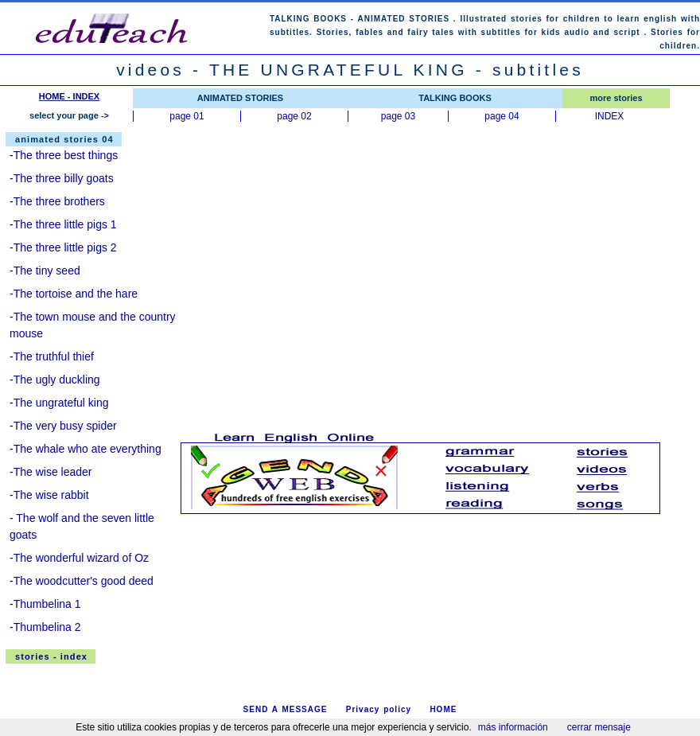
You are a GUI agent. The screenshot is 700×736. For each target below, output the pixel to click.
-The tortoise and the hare (74, 294)
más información (513, 727)
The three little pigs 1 (65, 224)
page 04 (502, 116)
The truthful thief (54, 356)
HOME (443, 709)
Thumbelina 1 (47, 604)
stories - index (51, 656)
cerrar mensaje (599, 727)
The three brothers (59, 201)
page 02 (294, 116)
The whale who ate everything (87, 449)
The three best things (66, 155)
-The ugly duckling (55, 380)
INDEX (610, 116)
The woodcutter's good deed (84, 581)
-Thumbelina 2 (45, 627)
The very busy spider (65, 426)
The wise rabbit (51, 495)
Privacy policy (379, 709)
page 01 (187, 116)
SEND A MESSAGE (286, 709)
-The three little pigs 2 (63, 247)
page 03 (398, 116)
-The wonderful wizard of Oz (79, 558)
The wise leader (53, 472)
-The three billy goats (62, 178)
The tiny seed (47, 271)
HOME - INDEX (69, 96)
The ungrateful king (61, 403)
